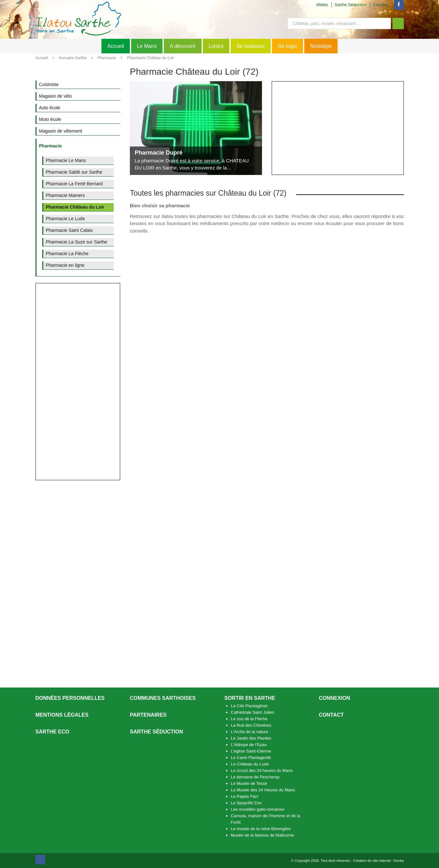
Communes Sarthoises (163, 698)
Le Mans (147, 46)
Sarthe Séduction (350, 5)
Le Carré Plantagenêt (251, 758)
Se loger (287, 46)
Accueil (116, 46)
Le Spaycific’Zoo (246, 803)
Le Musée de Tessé (249, 783)
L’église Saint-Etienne (251, 751)
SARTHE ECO (52, 732)
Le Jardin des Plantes (251, 738)
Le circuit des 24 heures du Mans (262, 770)
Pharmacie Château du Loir (151, 58)
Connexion (334, 698)
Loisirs (216, 46)
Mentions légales (62, 715)
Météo (322, 5)
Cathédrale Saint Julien (253, 712)
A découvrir (183, 46)
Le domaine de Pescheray (255, 777)
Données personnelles (70, 698)
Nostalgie (321, 46)
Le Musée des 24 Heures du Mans (263, 790)
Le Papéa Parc (245, 796)
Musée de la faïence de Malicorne (262, 835)
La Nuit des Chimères (251, 725)
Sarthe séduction (156, 732)
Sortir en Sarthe (250, 698)
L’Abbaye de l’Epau (249, 745)
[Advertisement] (338, 128)
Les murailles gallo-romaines (258, 809)
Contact (380, 5)
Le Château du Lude (250, 764)
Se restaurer (251, 46)
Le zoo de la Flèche (249, 719)
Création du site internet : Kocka (378, 861)
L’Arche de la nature (250, 732)
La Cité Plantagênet (249, 706)
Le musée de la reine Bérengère (261, 829)
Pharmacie (107, 58)
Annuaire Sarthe (73, 58)
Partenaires (148, 715)
